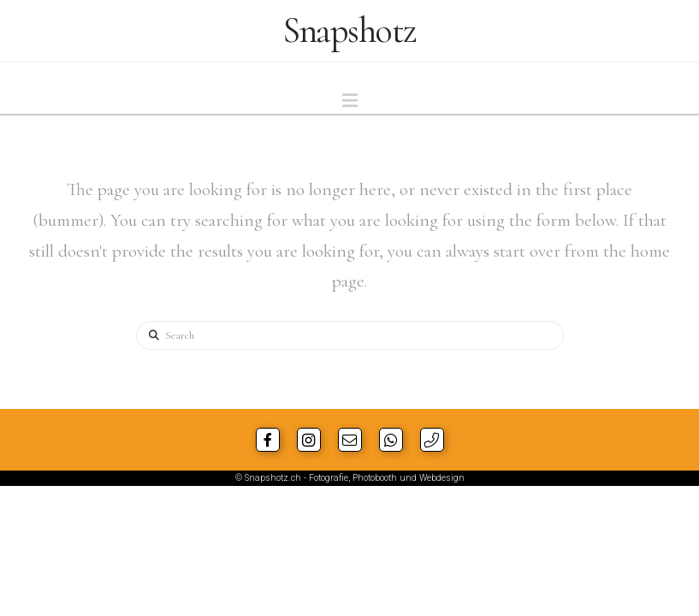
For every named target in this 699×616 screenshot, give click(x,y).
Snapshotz (349, 31)
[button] (350, 101)
